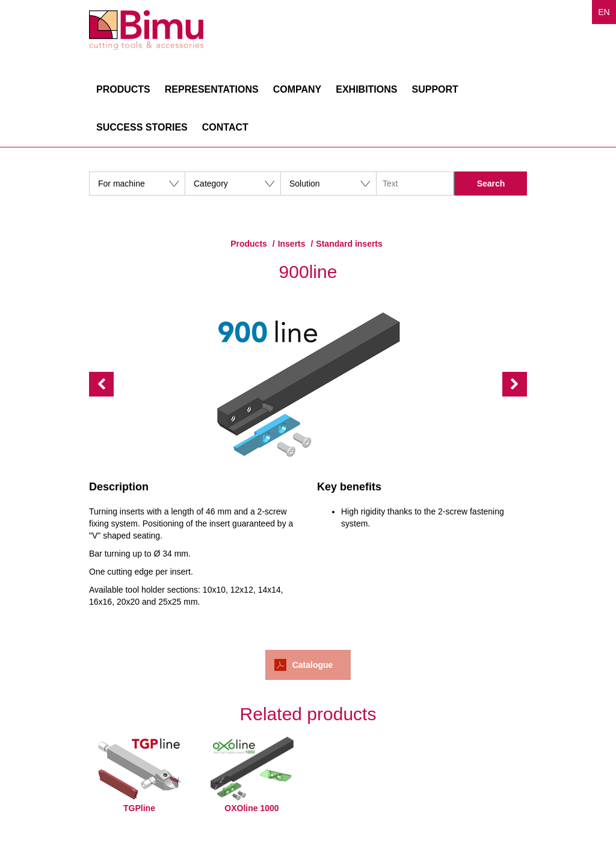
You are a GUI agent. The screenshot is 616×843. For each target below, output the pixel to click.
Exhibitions (366, 89)
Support (435, 89)
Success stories (142, 127)
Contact (225, 127)
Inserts (292, 244)
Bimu (146, 30)
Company (297, 89)
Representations (212, 89)
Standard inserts (349, 244)
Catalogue (313, 665)
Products (123, 89)
